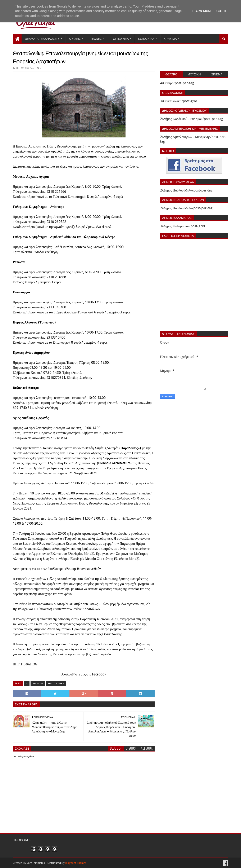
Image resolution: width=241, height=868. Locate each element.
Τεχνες (96, 38)
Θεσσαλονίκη (56, 684)
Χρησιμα (170, 38)
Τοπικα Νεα (120, 38)
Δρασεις (75, 38)
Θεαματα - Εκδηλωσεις (42, 38)
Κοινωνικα (146, 38)
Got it (221, 11)
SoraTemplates (36, 863)
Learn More (202, 11)
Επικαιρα (38, 684)
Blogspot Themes (76, 863)
